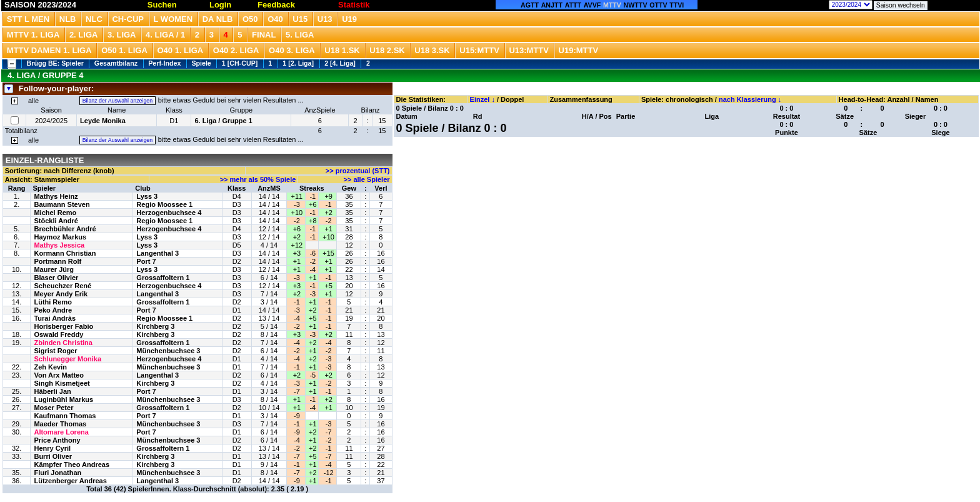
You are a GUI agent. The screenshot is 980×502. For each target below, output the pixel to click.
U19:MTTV (579, 50)
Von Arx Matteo (58, 375)
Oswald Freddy (58, 334)
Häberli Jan (52, 391)
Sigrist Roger (55, 351)
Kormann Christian (65, 253)
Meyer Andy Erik (61, 294)
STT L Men (28, 19)
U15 (300, 19)
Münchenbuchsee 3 (168, 351)
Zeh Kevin (50, 367)
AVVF (592, 5)
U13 (325, 19)
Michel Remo (55, 213)
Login (220, 5)
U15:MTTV (479, 50)
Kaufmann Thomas (65, 416)
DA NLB (218, 19)
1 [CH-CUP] (240, 63)
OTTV (658, 5)
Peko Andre (53, 310)
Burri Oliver (53, 456)
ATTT (573, 5)
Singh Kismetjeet (62, 383)
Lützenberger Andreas (70, 481)
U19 (349, 19)
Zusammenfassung (581, 99)
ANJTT (552, 5)
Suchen (162, 5)
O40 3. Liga (292, 50)
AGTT (530, 5)
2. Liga (84, 35)
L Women (173, 19)
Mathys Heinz (56, 196)
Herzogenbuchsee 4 (169, 213)
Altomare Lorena (61, 432)
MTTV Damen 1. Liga (49, 50)
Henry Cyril (52, 448)
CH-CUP (128, 19)
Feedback (276, 5)
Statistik (354, 5)
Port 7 (146, 261)
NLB (68, 19)
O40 (275, 19)
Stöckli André (56, 221)
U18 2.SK (387, 50)
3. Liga (122, 35)
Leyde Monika (103, 121)
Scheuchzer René (62, 286)
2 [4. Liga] (340, 63)
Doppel (512, 99)
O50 (250, 19)
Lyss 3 (147, 196)
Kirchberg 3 (155, 326)
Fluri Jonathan (57, 473)
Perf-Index (164, 63)
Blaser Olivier (56, 278)
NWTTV (636, 5)
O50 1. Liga (124, 50)
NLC (94, 19)
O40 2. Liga (236, 50)
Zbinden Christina (63, 343)
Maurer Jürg (54, 269)
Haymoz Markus (60, 237)
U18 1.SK (342, 50)
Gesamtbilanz (116, 63)
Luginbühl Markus (63, 399)
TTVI (677, 5)
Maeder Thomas (60, 424)
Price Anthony (57, 440)
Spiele (201, 63)
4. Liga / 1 (165, 35)
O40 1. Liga (180, 50)
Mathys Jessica (59, 245)
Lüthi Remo (53, 302)
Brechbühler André (65, 229)
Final (264, 35)
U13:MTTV (529, 50)
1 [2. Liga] (298, 63)
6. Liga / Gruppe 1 (223, 121)
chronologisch (689, 99)
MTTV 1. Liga (33, 35)
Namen (927, 99)
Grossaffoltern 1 (163, 278)
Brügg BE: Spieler (55, 63)
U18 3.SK (432, 50)
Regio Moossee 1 (164, 204)
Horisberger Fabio (63, 326)
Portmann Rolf (57, 261)
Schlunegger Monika (67, 359)
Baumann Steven (62, 204)
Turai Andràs (55, 318)
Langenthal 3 (157, 253)
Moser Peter (53, 408)
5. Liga (300, 35)
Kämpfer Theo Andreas (72, 464)
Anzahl (898, 99)
